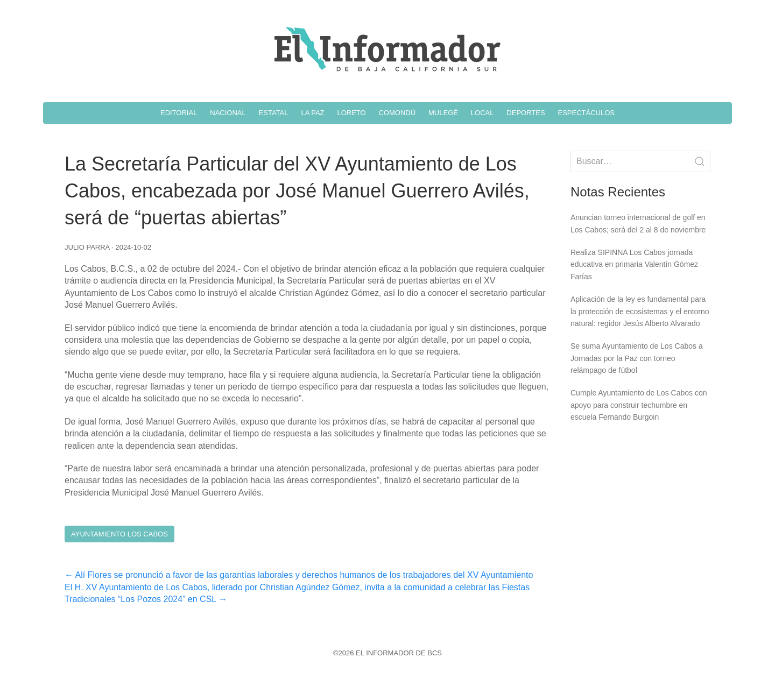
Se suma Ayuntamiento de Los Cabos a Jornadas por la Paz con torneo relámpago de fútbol (637, 358)
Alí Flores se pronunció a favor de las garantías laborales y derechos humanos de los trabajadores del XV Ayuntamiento (299, 575)
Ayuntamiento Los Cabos (119, 534)
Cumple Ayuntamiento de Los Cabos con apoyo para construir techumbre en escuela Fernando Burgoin (639, 405)
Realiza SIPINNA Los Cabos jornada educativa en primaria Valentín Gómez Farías (634, 264)
